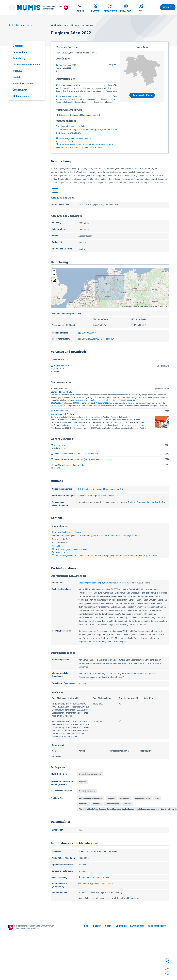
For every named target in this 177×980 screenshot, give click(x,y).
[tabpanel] (27, 71)
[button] (54, 271)
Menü (168, 7)
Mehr (55, 190)
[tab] (27, 46)
